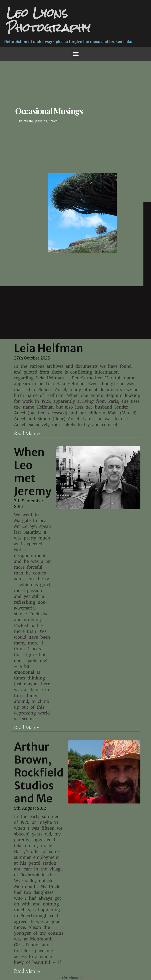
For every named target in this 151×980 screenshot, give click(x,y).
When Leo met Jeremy (33, 472)
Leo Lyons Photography (48, 20)
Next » (86, 978)
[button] (75, 54)
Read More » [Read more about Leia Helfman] (27, 433)
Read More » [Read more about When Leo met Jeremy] (27, 728)
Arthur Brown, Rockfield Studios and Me (39, 773)
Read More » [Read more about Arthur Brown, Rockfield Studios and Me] (27, 971)
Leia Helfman (49, 348)
